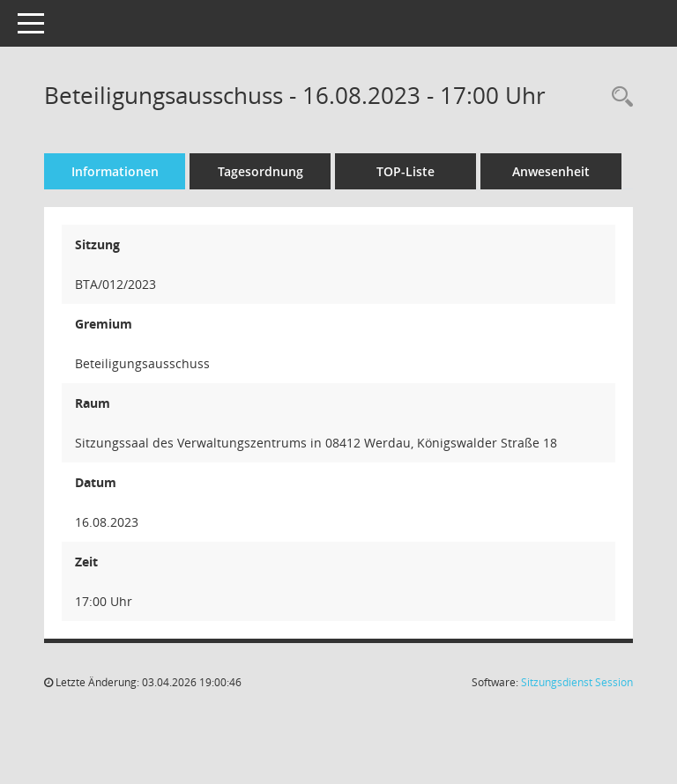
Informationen (115, 171)
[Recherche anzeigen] (618, 97)
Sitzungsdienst (577, 682)
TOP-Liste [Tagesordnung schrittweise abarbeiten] (405, 171)
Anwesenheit (551, 171)
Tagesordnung (260, 171)
